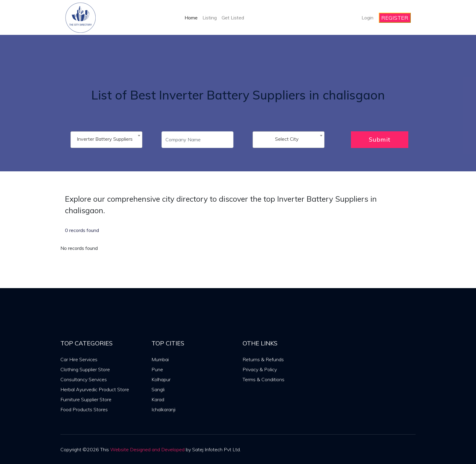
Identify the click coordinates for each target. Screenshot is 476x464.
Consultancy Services (84, 379)
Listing (210, 18)
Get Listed (233, 18)
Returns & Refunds (263, 359)
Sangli (158, 389)
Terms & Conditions (263, 379)
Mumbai (160, 359)
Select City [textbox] (287, 139)
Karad (158, 399)
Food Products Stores (84, 409)
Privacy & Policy (260, 369)
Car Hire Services (79, 359)
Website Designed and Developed (147, 449)
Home (191, 18)
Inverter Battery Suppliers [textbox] (105, 139)
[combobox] (106, 140)
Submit (380, 139)
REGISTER (395, 18)
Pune (157, 369)
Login (367, 18)
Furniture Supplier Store (86, 399)
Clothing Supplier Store (85, 369)
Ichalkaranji (163, 409)
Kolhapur (161, 379)
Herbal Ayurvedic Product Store (95, 389)
